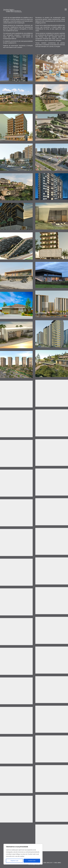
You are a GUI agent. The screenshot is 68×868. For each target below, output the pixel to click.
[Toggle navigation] (66, 9)
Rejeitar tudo (14, 861)
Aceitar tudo (32, 861)
